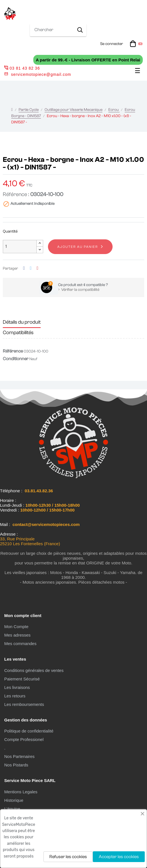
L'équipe (12, 809)
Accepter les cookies (119, 857)
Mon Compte (16, 627)
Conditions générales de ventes (34, 670)
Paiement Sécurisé (22, 679)
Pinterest (38, 268)
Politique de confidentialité (29, 731)
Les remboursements (24, 704)
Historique (14, 800)
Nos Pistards (16, 765)
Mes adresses (17, 635)
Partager (24, 268)
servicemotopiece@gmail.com (41, 74)
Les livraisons (17, 687)
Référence (13, 351)
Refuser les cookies (68, 857)
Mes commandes (20, 644)
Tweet (31, 268)
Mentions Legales (21, 792)
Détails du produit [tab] (22, 322)
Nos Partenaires (19, 756)
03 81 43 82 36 (22, 68)
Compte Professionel (24, 739)
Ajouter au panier (78, 247)
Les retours (15, 696)
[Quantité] (20, 247)
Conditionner (16, 359)
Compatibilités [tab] (18, 333)
